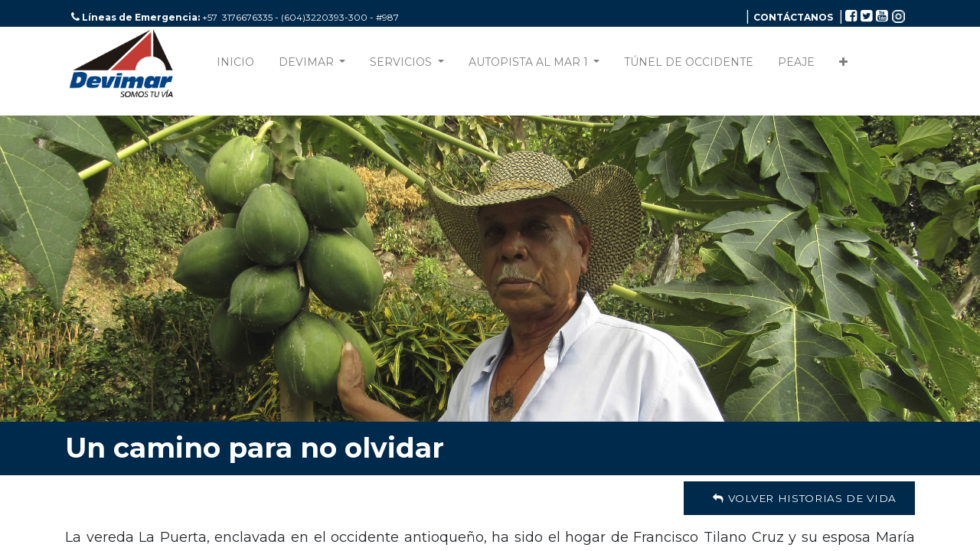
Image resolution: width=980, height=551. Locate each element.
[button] (843, 65)
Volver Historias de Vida (799, 498)
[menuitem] (235, 65)
